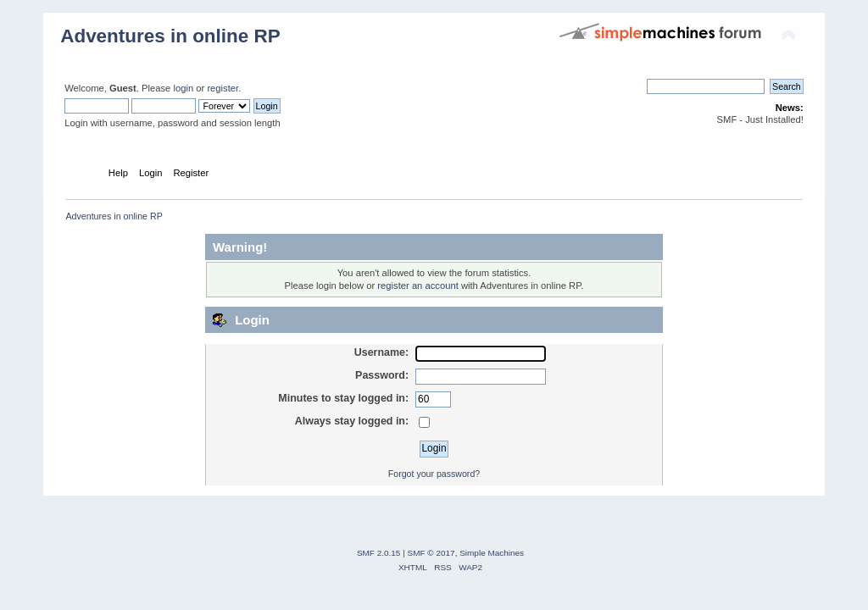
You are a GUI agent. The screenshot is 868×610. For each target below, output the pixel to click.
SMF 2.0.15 (379, 553)
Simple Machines (492, 553)
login (183, 88)
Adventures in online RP (170, 36)
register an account (417, 286)
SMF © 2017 (431, 553)
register (223, 88)
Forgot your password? (434, 474)
